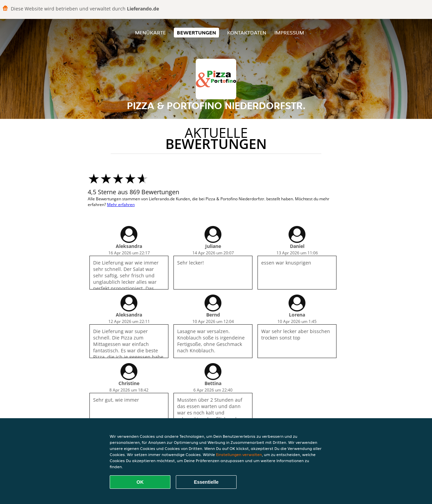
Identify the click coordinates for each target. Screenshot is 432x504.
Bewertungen (196, 33)
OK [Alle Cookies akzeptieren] (140, 482)
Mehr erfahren (121, 205)
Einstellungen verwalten (239, 455)
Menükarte (150, 33)
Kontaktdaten (247, 33)
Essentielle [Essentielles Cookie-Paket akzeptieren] (206, 482)
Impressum (289, 33)
